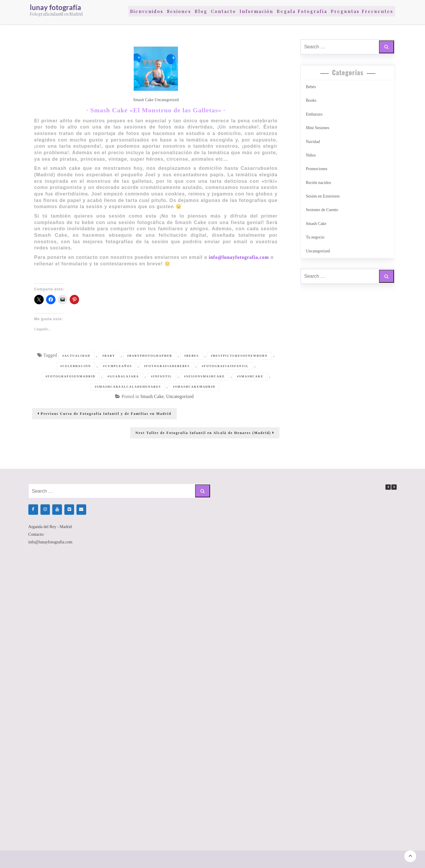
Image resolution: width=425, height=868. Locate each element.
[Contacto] (81, 510)
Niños (311, 155)
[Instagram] (45, 510)
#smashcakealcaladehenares (128, 387)
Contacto (224, 11)
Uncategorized (167, 100)
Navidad (313, 142)
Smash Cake (143, 100)
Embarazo (314, 114)
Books (311, 100)
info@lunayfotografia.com (239, 257)
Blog (201, 11)
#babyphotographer (150, 356)
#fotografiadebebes (167, 366)
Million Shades (236, 859)
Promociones (317, 169)
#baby (109, 356)
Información (256, 11)
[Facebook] (33, 510)
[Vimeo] (69, 510)
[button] (394, 487)
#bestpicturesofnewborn (239, 356)
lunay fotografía (55, 7)
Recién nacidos (318, 183)
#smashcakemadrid (194, 387)
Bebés (311, 87)
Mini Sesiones (318, 128)
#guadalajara (123, 376)
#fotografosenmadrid (71, 376)
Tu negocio (315, 237)
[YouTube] (57, 510)
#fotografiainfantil (225, 366)
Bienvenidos (147, 11)
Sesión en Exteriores (323, 196)
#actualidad (76, 356)
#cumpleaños (117, 366)
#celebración (75, 366)
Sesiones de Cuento (322, 210)
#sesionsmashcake (205, 376)
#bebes (192, 356)
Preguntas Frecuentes (362, 11)
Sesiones (179, 11)
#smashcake (250, 376)
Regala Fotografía (302, 11)
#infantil (162, 376)
